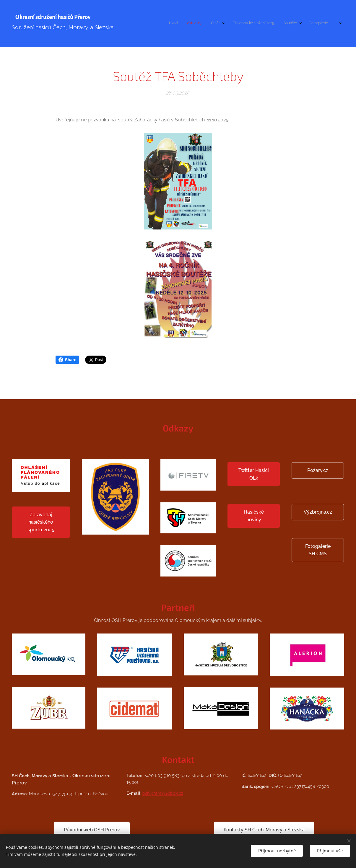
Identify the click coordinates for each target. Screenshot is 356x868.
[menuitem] (283, 24)
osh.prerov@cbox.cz (163, 793)
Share (68, 360)
